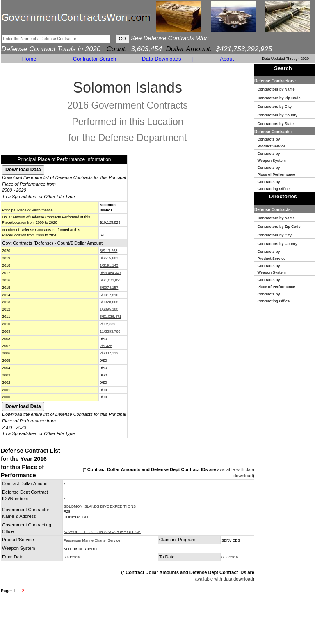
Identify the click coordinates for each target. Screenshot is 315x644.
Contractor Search (95, 59)
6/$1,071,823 (111, 280)
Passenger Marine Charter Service (92, 540)
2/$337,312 (109, 353)
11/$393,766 (110, 331)
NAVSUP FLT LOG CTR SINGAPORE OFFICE (102, 532)
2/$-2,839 (107, 324)
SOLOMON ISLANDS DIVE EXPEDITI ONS (100, 506)
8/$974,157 (109, 288)
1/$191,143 (109, 265)
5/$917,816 (109, 295)
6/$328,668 (109, 302)
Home (29, 59)
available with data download (224, 579)
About (227, 59)
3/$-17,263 (108, 251)
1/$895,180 (109, 309)
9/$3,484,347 (111, 273)
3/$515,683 (109, 258)
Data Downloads (161, 59)
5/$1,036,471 (111, 317)
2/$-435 (106, 346)
